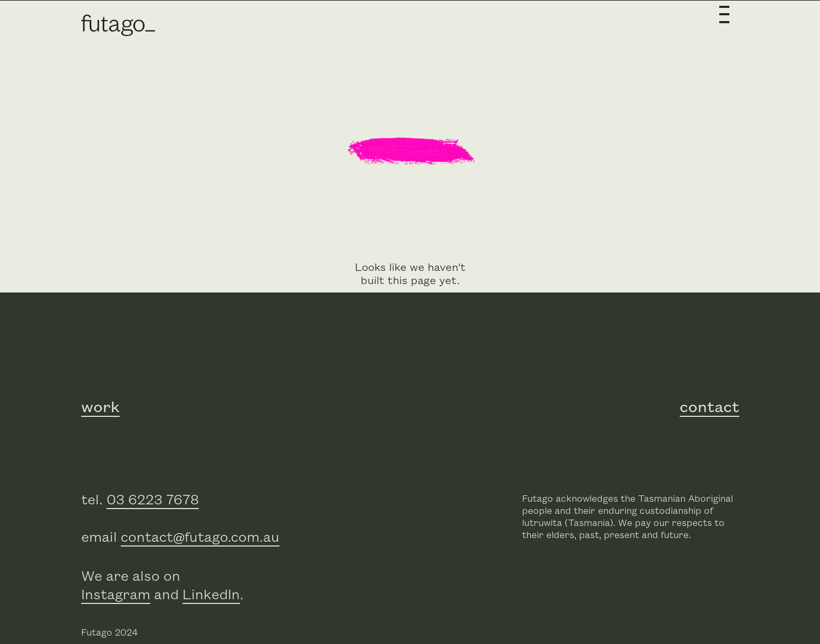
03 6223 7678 (153, 500)
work (100, 407)
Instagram (116, 595)
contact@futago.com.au (200, 538)
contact (710, 407)
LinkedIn (211, 595)
